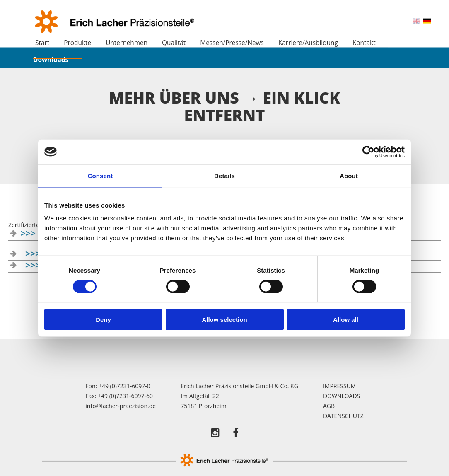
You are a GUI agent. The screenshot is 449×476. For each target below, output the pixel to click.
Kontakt (364, 43)
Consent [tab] (100, 175)
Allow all (346, 320)
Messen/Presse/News (232, 43)
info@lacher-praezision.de (121, 406)
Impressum (340, 386)
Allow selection (224, 320)
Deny (103, 320)
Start (42, 43)
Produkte (77, 43)
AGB (329, 406)
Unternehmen (127, 43)
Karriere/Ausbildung (308, 43)
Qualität (174, 43)
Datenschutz (343, 416)
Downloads (51, 59)
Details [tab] (224, 175)
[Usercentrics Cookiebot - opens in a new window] (368, 152)
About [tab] (349, 175)
